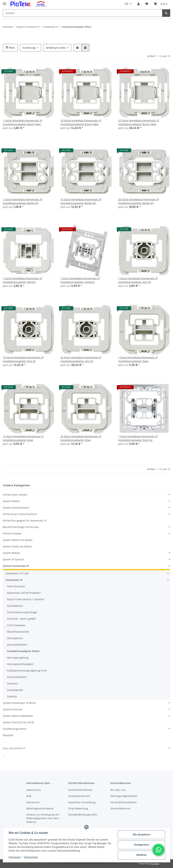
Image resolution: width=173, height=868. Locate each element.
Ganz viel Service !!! (14, 748)
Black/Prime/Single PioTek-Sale (21, 527)
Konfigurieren (141, 845)
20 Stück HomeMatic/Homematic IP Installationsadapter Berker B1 (139, 201)
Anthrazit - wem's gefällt (21, 619)
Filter (10, 48)
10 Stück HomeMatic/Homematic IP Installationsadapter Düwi (23, 438)
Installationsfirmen (79, 796)
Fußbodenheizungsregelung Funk (27, 671)
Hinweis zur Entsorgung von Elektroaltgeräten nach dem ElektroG (43, 818)
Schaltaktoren (15, 606)
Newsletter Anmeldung (82, 802)
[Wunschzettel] (147, 4)
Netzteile (8, 735)
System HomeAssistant (16, 508)
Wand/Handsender (18, 632)
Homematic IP (14, 580)
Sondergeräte (15, 690)
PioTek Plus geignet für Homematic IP (25, 521)
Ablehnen (141, 855)
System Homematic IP (16, 566)
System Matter (11, 501)
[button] (139, 4)
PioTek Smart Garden (15, 495)
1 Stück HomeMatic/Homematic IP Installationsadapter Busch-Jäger (23, 122)
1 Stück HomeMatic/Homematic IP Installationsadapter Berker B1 (23, 201)
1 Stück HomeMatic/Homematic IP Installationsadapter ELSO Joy (138, 438)
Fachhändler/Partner (80, 790)
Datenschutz (31, 857)
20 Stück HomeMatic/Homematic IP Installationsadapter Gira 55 (81, 359)
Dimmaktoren (15, 638)
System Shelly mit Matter (17, 546)
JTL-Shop (155, 864)
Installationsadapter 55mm (23, 651)
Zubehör (12, 696)
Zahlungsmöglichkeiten (124, 796)
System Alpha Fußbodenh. (18, 716)
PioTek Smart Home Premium (20, 514)
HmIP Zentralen (16, 586)
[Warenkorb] (161, 4)
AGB (29, 796)
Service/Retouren (120, 808)
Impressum (15, 857)
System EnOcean (13, 709)
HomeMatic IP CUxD (17, 573)
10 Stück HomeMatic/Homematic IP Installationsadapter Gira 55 (23, 359)
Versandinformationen (124, 802)
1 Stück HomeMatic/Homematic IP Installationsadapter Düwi (138, 359)
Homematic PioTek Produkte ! (24, 593)
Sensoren (13, 683)
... (4, 742)
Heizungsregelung (18, 658)
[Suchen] (83, 13)
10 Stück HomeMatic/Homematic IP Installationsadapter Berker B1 (81, 201)
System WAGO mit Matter (18, 540)
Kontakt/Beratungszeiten (83, 815)
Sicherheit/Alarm (17, 677)
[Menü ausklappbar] (5, 2)
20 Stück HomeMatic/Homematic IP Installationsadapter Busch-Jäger (139, 122)
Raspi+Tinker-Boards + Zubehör (26, 599)
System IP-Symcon (13, 559)
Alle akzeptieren (141, 835)
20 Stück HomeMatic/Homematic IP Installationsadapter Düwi (81, 438)
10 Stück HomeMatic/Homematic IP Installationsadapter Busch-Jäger (81, 122)
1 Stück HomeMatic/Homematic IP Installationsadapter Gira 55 (138, 280)
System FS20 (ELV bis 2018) (18, 722)
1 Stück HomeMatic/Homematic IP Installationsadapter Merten (23, 280)
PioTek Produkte (12, 533)
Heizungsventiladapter (20, 664)
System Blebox (11, 553)
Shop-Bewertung (78, 808)
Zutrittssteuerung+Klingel (22, 612)
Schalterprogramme (15, 729)
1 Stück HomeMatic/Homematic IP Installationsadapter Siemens (80, 280)
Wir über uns (118, 790)
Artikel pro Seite (56, 48)
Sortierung (29, 48)
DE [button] (127, 4)
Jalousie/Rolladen (17, 645)
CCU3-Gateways (16, 625)
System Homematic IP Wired (19, 703)
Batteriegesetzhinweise (40, 808)
